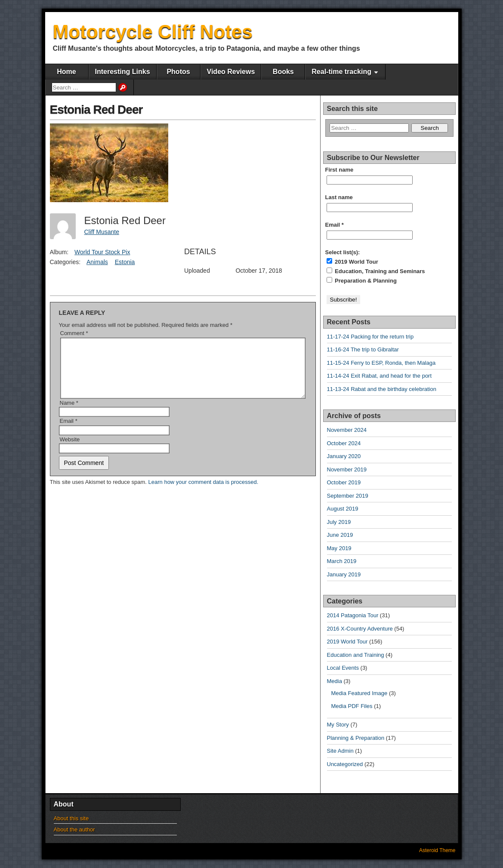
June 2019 (340, 535)
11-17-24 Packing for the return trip (370, 337)
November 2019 (347, 469)
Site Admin (340, 751)
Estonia (125, 262)
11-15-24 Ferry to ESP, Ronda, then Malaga (381, 363)
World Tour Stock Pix (102, 252)
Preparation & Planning (362, 280)
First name (339, 170)
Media (335, 681)
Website (70, 450)
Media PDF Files (352, 706)
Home (66, 72)
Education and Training (356, 655)
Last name (339, 197)
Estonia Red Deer (96, 109)
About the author (74, 830)
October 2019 (344, 482)
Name (69, 413)
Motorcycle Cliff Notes (153, 32)
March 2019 (342, 561)
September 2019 (348, 496)
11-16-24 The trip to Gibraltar (363, 349)
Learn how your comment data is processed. (204, 492)
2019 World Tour (352, 262)
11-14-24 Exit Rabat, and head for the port (380, 376)
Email (69, 431)
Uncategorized (345, 764)
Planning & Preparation (356, 738)
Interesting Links (123, 72)
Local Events (343, 668)
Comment (74, 333)
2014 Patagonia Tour (353, 615)
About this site (71, 818)
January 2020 (344, 456)
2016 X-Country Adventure (360, 629)
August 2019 (343, 509)
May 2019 (339, 548)
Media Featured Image (360, 693)
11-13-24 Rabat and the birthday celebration (382, 389)
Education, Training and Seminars (376, 271)
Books (283, 72)
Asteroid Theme (437, 850)
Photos (178, 72)
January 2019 (344, 574)
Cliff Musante (102, 232)
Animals (97, 262)
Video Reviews (231, 72)
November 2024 (347, 430)
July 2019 (339, 522)
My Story (338, 725)
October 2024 (344, 443)
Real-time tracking (341, 72)
